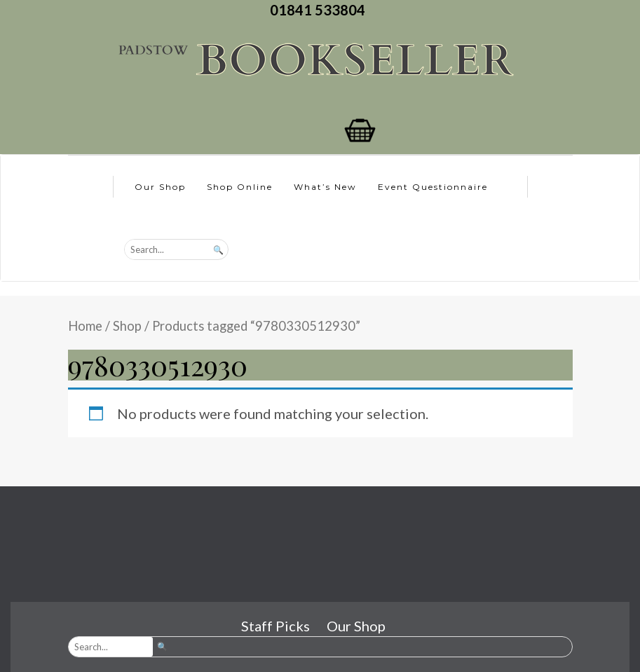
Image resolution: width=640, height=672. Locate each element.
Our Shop (160, 187)
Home (85, 326)
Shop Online (240, 187)
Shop (127, 326)
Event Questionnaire (433, 187)
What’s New (325, 187)
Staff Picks (275, 626)
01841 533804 (320, 10)
